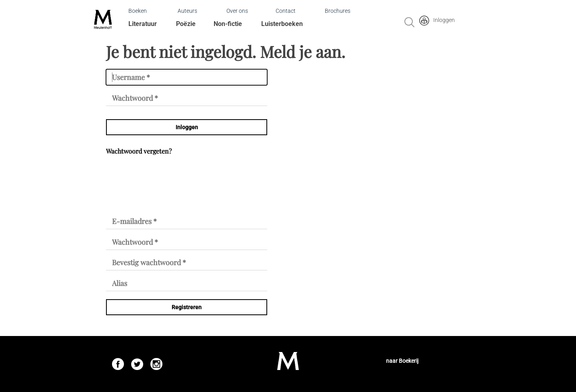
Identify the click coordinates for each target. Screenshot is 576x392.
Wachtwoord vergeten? (139, 151)
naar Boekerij (402, 361)
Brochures (338, 11)
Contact (286, 11)
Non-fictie (228, 24)
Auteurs (187, 11)
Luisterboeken (282, 24)
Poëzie (186, 24)
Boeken (138, 11)
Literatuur (143, 24)
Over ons (237, 11)
